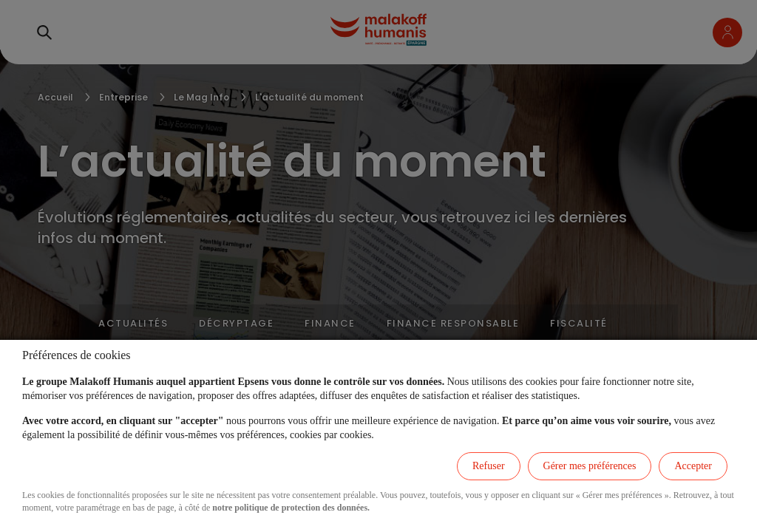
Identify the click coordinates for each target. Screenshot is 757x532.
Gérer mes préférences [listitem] (590, 466)
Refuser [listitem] (489, 466)
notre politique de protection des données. (291, 508)
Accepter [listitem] (693, 466)
